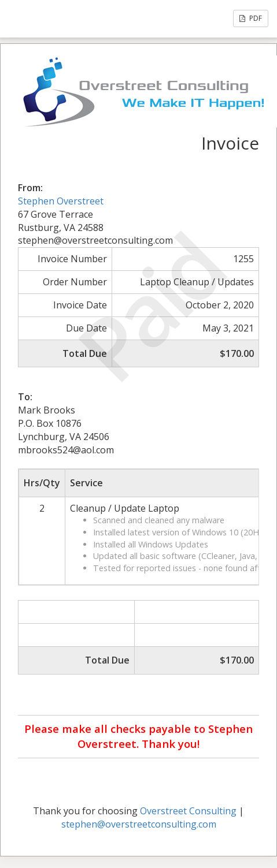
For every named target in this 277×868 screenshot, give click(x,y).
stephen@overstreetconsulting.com (139, 824)
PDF (251, 18)
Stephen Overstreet (61, 201)
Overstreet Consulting (188, 811)
